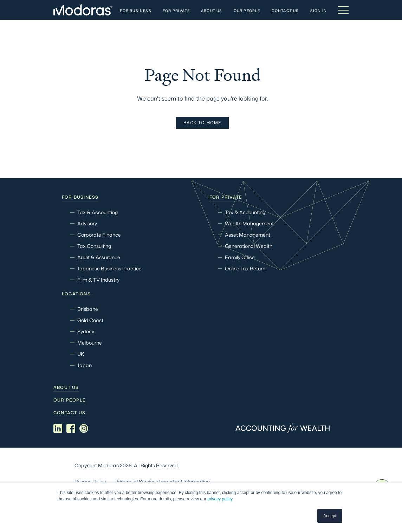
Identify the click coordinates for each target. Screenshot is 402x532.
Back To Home (202, 123)
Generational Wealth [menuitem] (249, 246)
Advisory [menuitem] (87, 223)
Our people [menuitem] (70, 400)
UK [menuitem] (81, 354)
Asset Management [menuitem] (248, 235)
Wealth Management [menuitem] (249, 223)
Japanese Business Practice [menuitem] (109, 268)
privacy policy (220, 499)
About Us (212, 11)
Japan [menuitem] (85, 365)
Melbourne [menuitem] (90, 343)
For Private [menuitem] (226, 197)
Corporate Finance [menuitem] (99, 235)
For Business (135, 11)
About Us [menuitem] (66, 387)
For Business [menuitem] (80, 197)
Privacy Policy (90, 482)
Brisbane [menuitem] (88, 309)
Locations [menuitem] (76, 294)
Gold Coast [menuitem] (90, 320)
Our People (247, 11)
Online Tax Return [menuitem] (245, 268)
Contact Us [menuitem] (69, 413)
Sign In (319, 11)
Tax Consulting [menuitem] (94, 246)
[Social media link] (58, 429)
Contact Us (285, 11)
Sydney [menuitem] (86, 331)
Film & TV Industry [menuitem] (98, 280)
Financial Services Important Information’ (164, 482)
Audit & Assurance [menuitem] (99, 257)
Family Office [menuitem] (240, 257)
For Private (176, 11)
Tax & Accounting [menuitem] (98, 212)
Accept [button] (330, 516)
